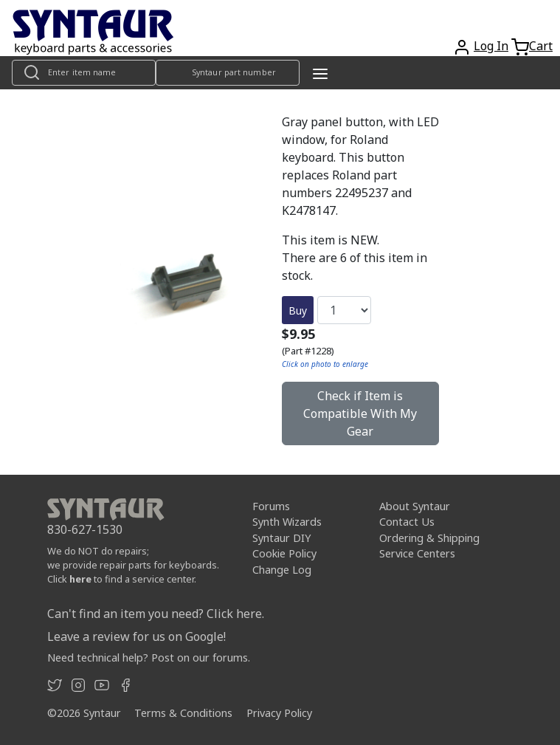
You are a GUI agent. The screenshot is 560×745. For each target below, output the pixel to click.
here (80, 579)
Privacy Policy (279, 713)
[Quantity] (344, 310)
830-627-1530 (85, 529)
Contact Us (407, 522)
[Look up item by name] (84, 73)
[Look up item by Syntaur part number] (228, 73)
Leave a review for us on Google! (136, 636)
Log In (491, 46)
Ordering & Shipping (429, 538)
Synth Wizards (287, 522)
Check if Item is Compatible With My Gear (360, 413)
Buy (298, 310)
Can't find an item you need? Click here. (156, 614)
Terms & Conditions (183, 713)
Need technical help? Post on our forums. (149, 658)
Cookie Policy (284, 553)
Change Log (282, 570)
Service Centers (417, 553)
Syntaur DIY (281, 538)
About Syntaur (415, 506)
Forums (271, 506)
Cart (541, 46)
